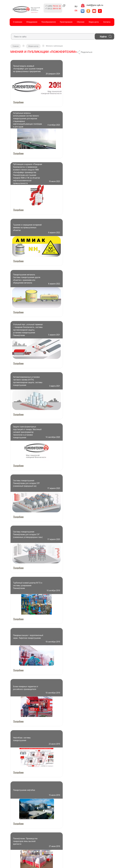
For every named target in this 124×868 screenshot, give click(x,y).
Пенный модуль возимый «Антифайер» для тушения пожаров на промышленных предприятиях (25, 69)
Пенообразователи (49, 22)
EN (74, 11)
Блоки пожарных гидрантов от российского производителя (26, 383)
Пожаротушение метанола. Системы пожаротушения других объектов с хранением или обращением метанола (26, 179)
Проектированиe (66, 22)
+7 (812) (50, 8)
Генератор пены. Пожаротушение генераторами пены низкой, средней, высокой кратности (79, 485)
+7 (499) (50, 6)
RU (74, 7)
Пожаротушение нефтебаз (24, 434)
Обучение (81, 22)
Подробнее (18, 102)
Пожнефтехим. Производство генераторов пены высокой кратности (79, 434)
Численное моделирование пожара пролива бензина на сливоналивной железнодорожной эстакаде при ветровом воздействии (25, 485)
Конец (45, 584)
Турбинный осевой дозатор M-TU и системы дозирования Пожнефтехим (26, 332)
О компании (18, 22)
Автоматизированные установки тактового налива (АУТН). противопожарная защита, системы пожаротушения (25, 230)
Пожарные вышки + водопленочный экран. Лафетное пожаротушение (78, 332)
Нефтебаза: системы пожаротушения (75, 383)
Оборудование (32, 22)
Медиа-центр (94, 22)
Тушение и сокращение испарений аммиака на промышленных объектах (77, 120)
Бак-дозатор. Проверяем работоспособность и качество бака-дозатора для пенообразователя (79, 536)
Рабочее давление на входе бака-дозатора (25, 536)
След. (37, 584)
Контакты (107, 22)
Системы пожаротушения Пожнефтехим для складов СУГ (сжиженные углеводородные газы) (78, 281)
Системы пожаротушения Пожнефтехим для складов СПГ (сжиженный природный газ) (25, 281)
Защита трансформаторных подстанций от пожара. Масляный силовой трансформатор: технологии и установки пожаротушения (79, 230)
